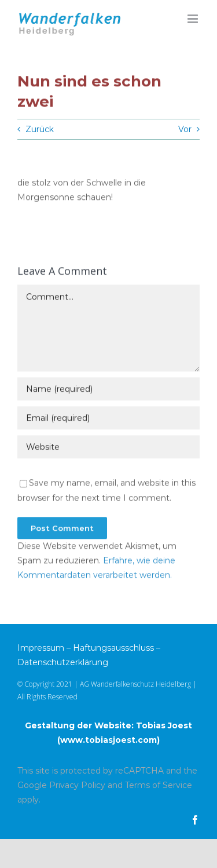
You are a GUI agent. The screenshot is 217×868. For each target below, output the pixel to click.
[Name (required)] (108, 390)
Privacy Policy (77, 785)
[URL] (108, 448)
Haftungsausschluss (113, 648)
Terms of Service (159, 785)
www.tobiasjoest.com (108, 740)
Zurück (40, 129)
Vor (185, 129)
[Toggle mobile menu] (194, 19)
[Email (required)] (108, 419)
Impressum (41, 648)
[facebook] (195, 820)
